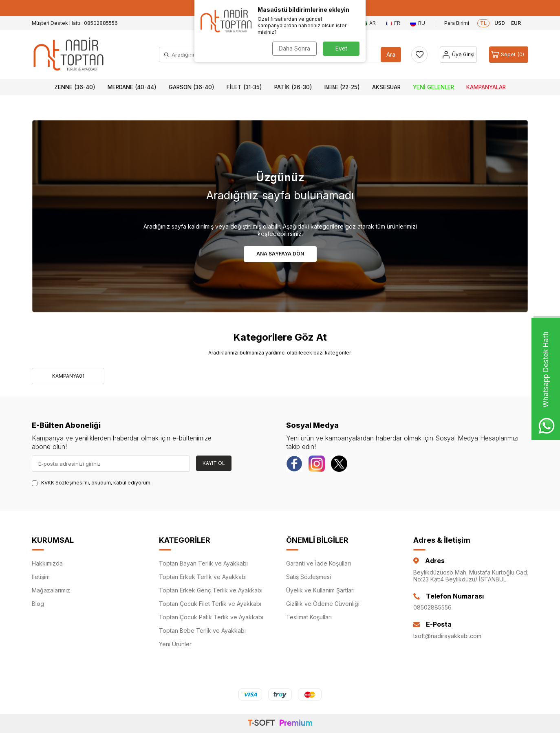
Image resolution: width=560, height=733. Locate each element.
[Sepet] (509, 55)
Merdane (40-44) (132, 87)
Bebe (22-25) (342, 87)
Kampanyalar (486, 87)
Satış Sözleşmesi (309, 577)
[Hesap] (458, 55)
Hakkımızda (47, 563)
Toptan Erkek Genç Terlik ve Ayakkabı (211, 590)
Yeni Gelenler (433, 87)
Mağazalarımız (51, 590)
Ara (391, 54)
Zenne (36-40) (75, 87)
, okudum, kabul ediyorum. (92, 483)
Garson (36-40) (192, 87)
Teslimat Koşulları (309, 617)
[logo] (68, 55)
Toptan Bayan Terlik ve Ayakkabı (203, 563)
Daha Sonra (294, 48)
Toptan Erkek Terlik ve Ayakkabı (203, 577)
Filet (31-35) (244, 87)
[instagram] (317, 464)
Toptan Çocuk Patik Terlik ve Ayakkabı (211, 617)
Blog (38, 604)
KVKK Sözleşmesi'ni (65, 483)
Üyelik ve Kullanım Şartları (320, 590)
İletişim (41, 577)
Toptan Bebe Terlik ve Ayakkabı (202, 631)
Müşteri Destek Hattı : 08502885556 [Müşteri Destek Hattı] (75, 23)
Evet (341, 48)
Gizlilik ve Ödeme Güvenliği (323, 604)
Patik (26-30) (293, 87)
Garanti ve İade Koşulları (319, 563)
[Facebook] (294, 464)
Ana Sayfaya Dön (280, 254)
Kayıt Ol (214, 463)
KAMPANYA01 (68, 376)
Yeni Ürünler (175, 644)
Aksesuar (386, 87)
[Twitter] (339, 464)
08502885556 (432, 607)
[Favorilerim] (419, 55)
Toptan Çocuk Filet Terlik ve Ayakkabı (210, 604)
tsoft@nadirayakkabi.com (447, 636)
